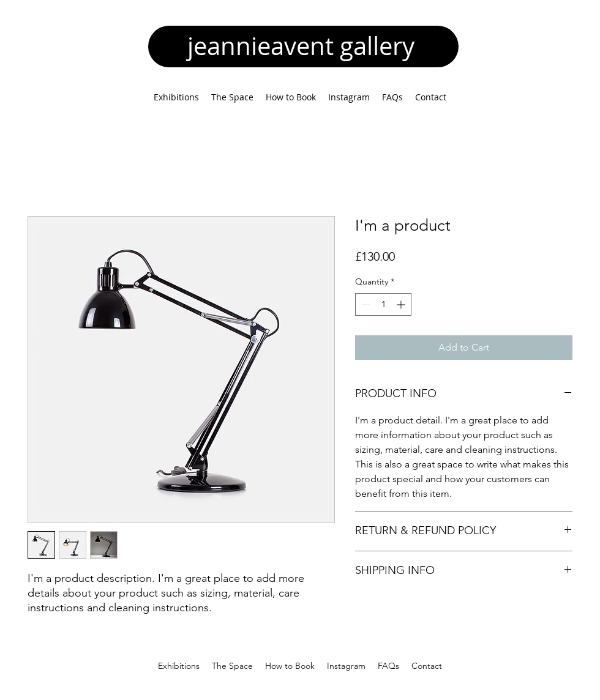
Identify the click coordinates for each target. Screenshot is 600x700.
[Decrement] (365, 304)
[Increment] (402, 304)
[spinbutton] (383, 304)
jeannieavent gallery (304, 46)
